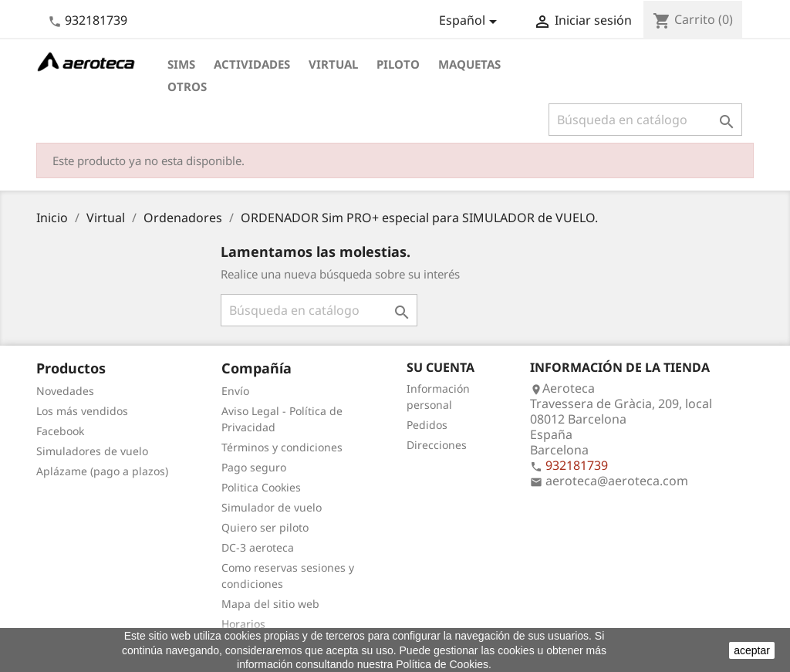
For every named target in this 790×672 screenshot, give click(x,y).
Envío (235, 391)
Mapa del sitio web (270, 604)
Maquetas (469, 64)
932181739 (96, 20)
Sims (181, 64)
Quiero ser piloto (265, 527)
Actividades (252, 64)
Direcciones (437, 445)
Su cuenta (441, 367)
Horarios (243, 624)
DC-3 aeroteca (258, 547)
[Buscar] (645, 120)
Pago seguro (254, 467)
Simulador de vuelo (272, 507)
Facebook (60, 431)
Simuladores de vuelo (92, 451)
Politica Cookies (261, 487)
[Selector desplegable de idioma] (471, 22)
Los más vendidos (82, 411)
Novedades (65, 391)
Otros (187, 86)
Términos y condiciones (282, 447)
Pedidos (427, 425)
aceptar (752, 650)
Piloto (398, 64)
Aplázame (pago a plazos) (102, 471)
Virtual (333, 64)
